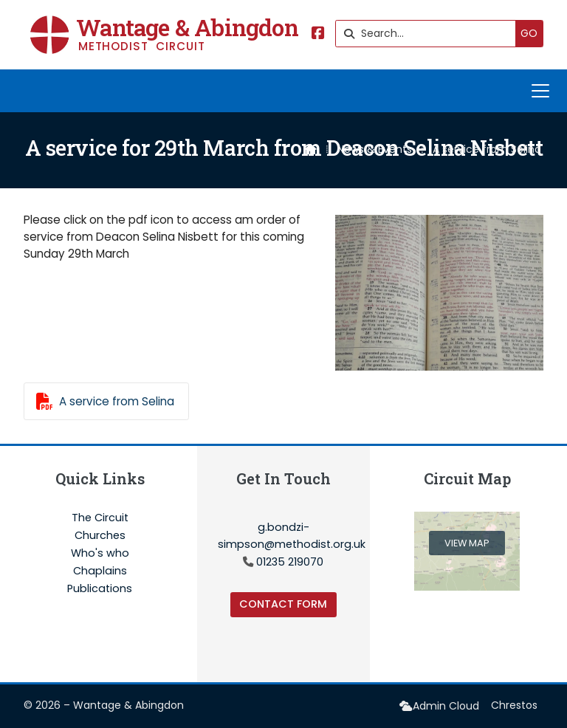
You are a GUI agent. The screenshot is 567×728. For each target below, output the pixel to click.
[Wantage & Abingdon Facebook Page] (318, 34)
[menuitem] (439, 706)
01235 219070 (290, 562)
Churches (100, 536)
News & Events (375, 149)
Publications (100, 588)
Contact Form (283, 604)
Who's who (100, 554)
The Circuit (100, 518)
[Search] (429, 34)
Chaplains (100, 571)
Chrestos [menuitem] (514, 705)
